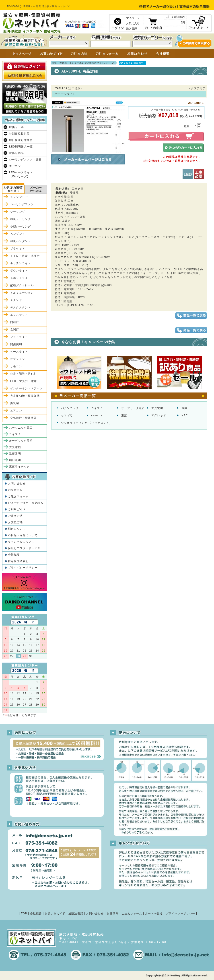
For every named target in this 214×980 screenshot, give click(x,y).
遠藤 (184, 408)
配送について (17, 529)
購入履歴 (132, 29)
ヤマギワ (67, 415)
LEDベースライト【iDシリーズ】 (21, 174)
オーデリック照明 (133, 408)
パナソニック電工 (21, 428)
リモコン (16, 366)
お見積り (113, 914)
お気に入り (133, 23)
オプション (18, 359)
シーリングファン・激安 (25, 160)
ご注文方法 (15, 516)
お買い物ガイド (55, 914)
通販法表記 (76, 914)
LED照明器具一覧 (21, 147)
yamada (97, 415)
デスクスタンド (21, 307)
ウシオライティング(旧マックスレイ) (86, 423)
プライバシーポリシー (23, 568)
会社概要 (14, 555)
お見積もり (15, 490)
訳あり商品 (16, 153)
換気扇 (15, 403)
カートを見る (154, 914)
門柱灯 (15, 322)
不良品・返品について (23, 535)
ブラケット (18, 249)
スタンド (16, 300)
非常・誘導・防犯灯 (24, 374)
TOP (24, 914)
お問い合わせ (17, 484)
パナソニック (70, 408)
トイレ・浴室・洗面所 (25, 256)
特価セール (16, 127)
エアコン (15, 166)
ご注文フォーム (18, 496)
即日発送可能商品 (21, 140)
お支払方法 (15, 522)
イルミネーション (22, 293)
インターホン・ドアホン (26, 388)
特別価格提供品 (19, 134)
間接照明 (16, 344)
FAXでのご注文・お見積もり (27, 503)
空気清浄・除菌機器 (24, 418)
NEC (185, 415)
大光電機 (157, 408)
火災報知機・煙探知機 (25, 396)
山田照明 (15, 460)
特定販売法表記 (18, 561)
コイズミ (97, 408)
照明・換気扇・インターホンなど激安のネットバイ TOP (84, 63)
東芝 (124, 415)
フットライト (19, 337)
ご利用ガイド (17, 509)
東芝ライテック (19, 467)
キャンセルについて (21, 542)
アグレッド (159, 415)
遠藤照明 (15, 454)
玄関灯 (15, 330)
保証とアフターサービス (24, 548)
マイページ (133, 18)
